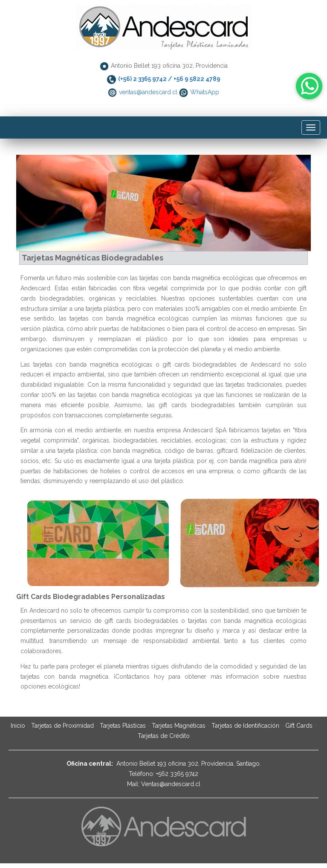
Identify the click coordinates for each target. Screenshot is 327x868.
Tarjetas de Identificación (246, 726)
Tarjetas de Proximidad (62, 726)
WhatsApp (205, 92)
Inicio (18, 726)
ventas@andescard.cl (148, 92)
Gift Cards (299, 726)
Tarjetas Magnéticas (179, 726)
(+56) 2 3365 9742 (142, 79)
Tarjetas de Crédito (164, 736)
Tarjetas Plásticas (123, 726)
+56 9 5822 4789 (197, 79)
